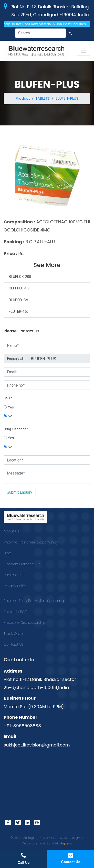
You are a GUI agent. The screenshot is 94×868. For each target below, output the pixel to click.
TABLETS (43, 98)
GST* (8, 398)
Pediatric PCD (16, 612)
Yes (9, 407)
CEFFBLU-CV (19, 288)
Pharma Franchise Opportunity (31, 542)
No (8, 416)
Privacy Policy (15, 586)
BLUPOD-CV (19, 300)
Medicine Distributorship (25, 622)
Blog (7, 553)
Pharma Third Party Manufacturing (34, 601)
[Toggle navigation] (84, 51)
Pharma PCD (15, 575)
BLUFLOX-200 (20, 277)
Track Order (14, 633)
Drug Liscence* (16, 429)
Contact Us (14, 644)
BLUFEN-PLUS (67, 98)
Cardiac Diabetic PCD (23, 564)
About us (11, 531)
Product (23, 98)
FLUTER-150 (19, 312)
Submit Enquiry (20, 492)
